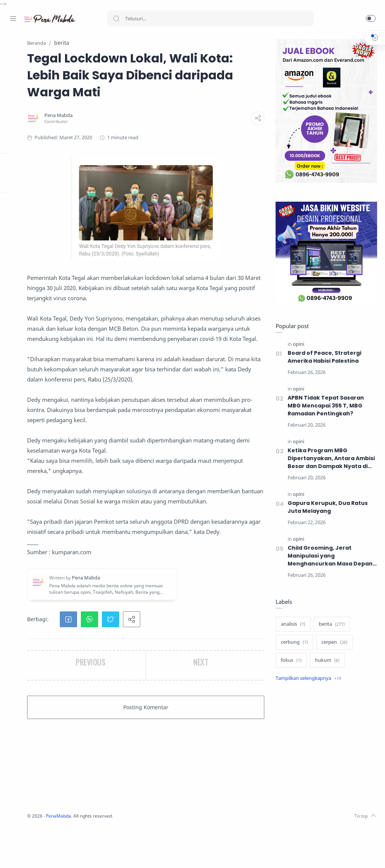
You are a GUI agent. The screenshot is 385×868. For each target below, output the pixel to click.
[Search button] (116, 18)
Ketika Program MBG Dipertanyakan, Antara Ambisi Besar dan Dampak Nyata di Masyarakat (330, 459)
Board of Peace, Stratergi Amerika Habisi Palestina (323, 357)
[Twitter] (36, 853)
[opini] (297, 344)
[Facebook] (13, 853)
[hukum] (326, 661)
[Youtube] (47, 853)
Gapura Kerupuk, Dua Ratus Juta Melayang (326, 507)
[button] (371, 18)
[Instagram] (24, 853)
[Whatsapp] (58, 853)
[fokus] (290, 661)
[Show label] (307, 679)
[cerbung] (293, 643)
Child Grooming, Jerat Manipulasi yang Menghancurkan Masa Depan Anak (329, 556)
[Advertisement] (325, 748)
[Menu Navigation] (13, 18)
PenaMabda (140, 857)
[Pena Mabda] (139, 133)
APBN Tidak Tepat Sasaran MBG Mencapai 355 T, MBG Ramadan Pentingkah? (324, 406)
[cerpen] (333, 643)
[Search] (211, 18)
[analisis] (292, 625)
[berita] (330, 625)
